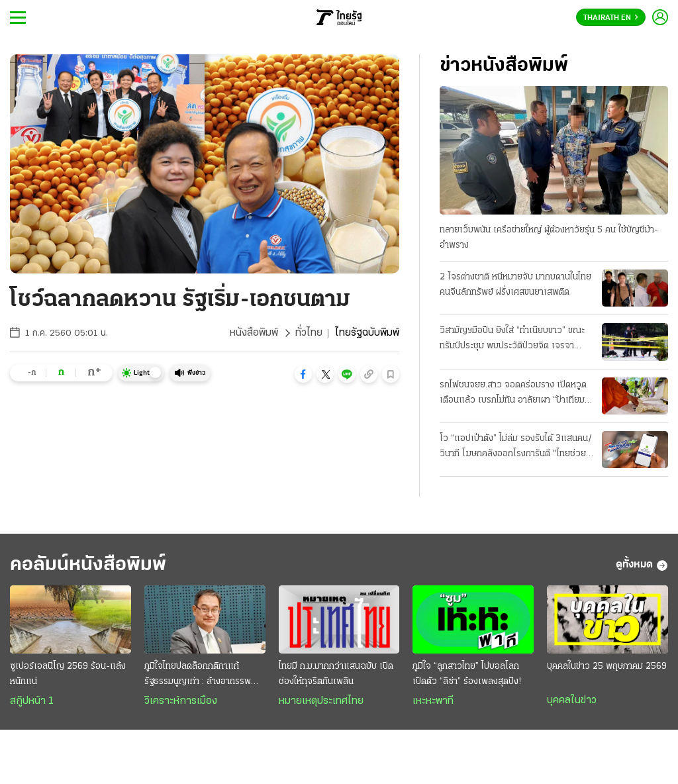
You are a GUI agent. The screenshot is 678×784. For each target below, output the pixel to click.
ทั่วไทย (309, 333)
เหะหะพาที (433, 701)
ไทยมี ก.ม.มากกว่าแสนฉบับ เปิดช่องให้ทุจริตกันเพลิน (336, 674)
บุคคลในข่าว (572, 701)
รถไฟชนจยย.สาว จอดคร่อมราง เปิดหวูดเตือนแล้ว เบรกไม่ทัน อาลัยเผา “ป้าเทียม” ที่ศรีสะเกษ (514, 394)
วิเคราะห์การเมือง (181, 701)
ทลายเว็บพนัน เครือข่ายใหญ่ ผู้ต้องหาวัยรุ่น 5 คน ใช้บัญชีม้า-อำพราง (549, 238)
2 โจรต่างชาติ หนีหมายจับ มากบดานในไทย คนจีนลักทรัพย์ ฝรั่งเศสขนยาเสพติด (515, 285)
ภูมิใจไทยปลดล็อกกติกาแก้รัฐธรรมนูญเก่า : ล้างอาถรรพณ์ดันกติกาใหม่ (202, 675)
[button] (303, 374)
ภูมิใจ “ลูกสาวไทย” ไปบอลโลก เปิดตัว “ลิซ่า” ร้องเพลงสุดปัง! (467, 674)
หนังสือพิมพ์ (254, 333)
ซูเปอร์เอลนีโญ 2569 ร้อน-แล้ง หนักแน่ (68, 674)
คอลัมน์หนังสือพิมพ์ (88, 565)
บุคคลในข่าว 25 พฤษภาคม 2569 (607, 666)
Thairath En (611, 18)
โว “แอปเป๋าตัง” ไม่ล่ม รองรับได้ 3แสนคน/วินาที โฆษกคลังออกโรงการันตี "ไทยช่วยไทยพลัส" (516, 448)
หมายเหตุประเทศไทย (321, 701)
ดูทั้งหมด (642, 565)
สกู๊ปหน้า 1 (32, 701)
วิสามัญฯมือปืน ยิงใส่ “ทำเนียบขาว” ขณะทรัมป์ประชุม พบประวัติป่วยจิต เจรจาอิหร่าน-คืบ (512, 340)
